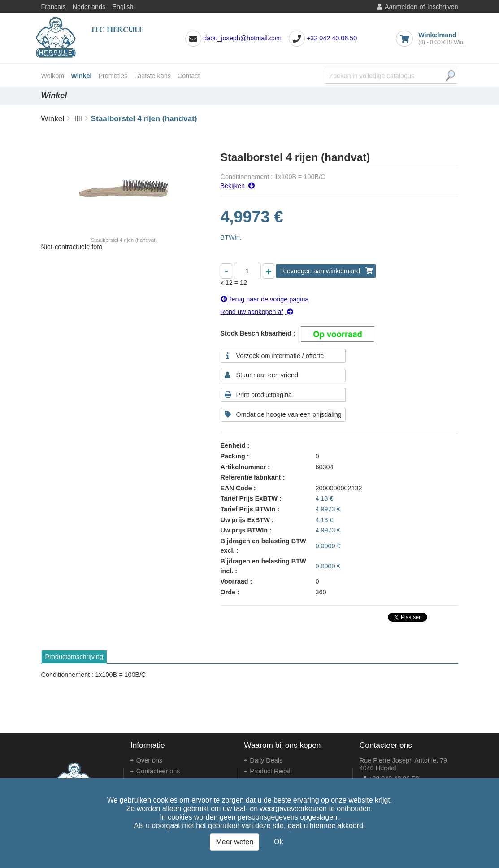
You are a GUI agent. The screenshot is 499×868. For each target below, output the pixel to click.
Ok (278, 842)
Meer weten (234, 842)
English (123, 7)
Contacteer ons (158, 771)
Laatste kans (152, 76)
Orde (228, 592)
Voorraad (234, 581)
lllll (77, 118)
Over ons (149, 760)
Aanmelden (401, 7)
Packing (233, 456)
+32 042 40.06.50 (332, 38)
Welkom (53, 76)
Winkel (81, 76)
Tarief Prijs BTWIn (248, 509)
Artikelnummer (243, 467)
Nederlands (89, 7)
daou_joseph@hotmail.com (242, 38)
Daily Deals (266, 760)
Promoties (113, 76)
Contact (189, 76)
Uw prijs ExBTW (245, 520)
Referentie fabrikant (251, 477)
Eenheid (233, 445)
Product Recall (271, 771)
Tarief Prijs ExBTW (249, 498)
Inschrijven (443, 7)
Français (54, 7)
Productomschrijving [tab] (74, 657)
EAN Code (236, 488)
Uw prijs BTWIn (244, 530)
